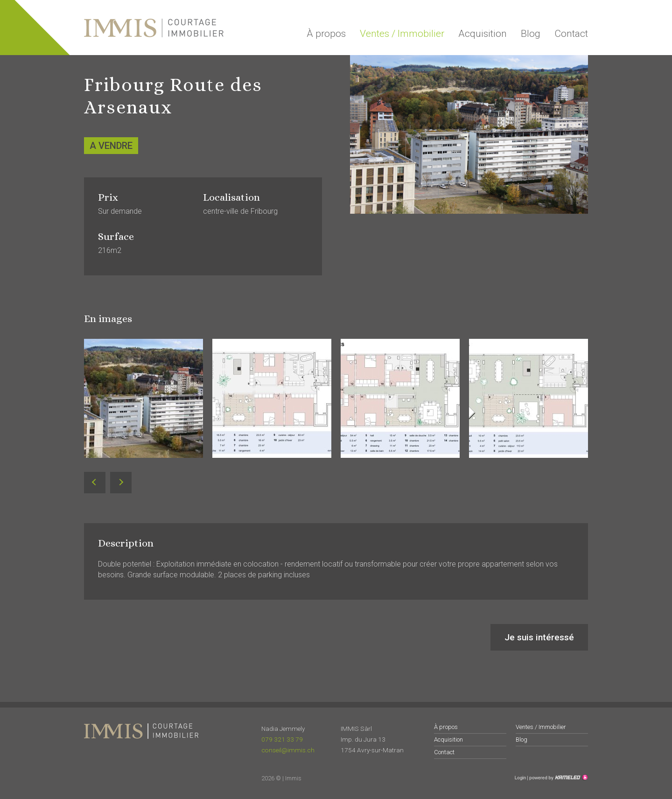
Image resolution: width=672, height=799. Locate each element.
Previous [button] (95, 483)
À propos (326, 34)
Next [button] (121, 483)
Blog (531, 34)
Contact (571, 34)
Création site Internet (558, 778)
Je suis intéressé (539, 637)
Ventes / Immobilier (402, 34)
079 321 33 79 (282, 739)
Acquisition (483, 34)
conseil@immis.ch (288, 750)
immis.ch (154, 28)
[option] (143, 405)
